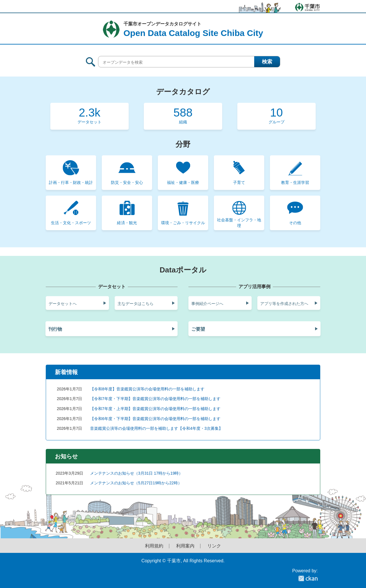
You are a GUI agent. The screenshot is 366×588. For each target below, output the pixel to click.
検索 (267, 62)
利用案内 (185, 546)
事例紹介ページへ (207, 304)
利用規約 (154, 546)
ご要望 (198, 329)
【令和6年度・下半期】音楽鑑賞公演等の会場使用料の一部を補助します (155, 419)
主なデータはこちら (136, 304)
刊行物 (55, 329)
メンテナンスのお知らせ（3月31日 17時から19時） (136, 473)
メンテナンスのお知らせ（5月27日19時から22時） (136, 483)
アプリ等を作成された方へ (284, 304)
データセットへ (63, 304)
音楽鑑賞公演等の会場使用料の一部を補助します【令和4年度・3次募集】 (156, 428)
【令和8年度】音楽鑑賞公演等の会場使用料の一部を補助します (147, 389)
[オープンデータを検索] (189, 62)
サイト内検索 (90, 62)
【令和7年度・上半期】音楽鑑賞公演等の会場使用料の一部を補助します (155, 409)
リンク (214, 546)
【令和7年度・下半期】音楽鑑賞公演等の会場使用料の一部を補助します (155, 399)
